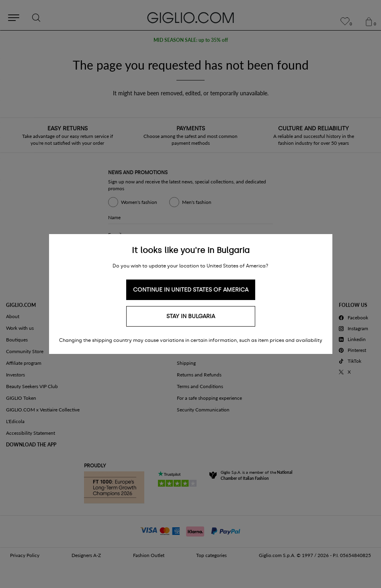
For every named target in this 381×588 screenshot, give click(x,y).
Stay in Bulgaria (191, 316)
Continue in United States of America (191, 290)
